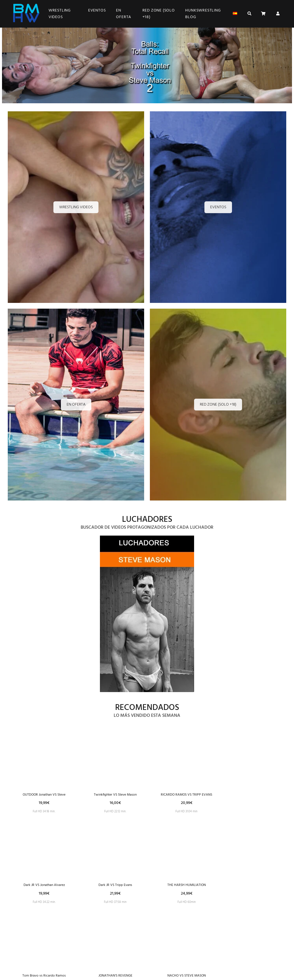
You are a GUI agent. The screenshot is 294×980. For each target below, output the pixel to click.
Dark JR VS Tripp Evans (115, 888)
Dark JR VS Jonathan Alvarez (44, 888)
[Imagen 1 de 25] (147, 615)
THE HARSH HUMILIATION (187, 888)
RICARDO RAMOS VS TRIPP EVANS (187, 795)
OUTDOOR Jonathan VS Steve (44, 795)
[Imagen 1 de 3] (147, 67)
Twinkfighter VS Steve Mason (115, 795)
